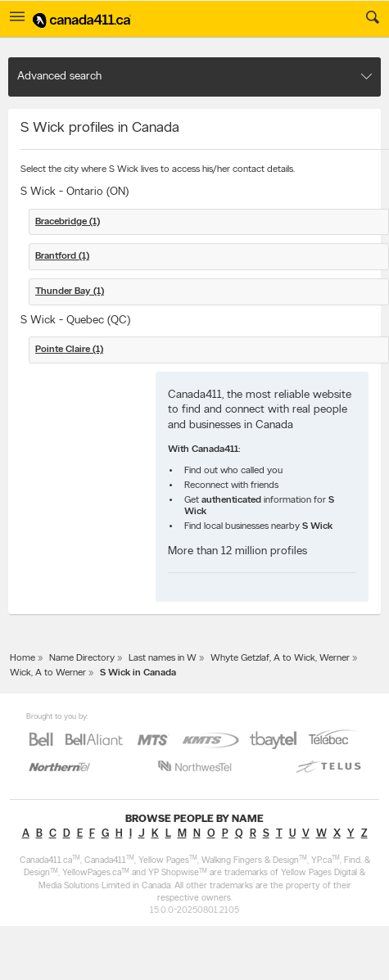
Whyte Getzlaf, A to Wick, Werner (280, 658)
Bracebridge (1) (68, 222)
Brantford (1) (62, 256)
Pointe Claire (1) (69, 350)
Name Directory (82, 658)
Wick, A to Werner (48, 673)
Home (23, 658)
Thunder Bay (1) (70, 291)
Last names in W (163, 658)
